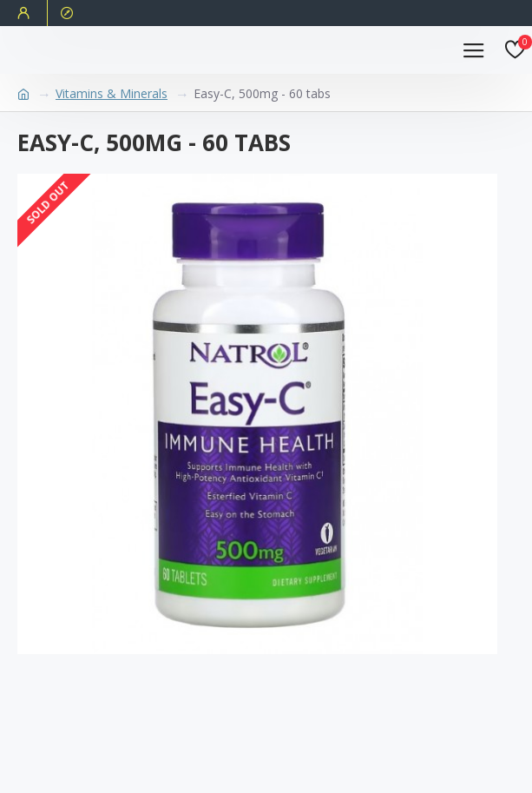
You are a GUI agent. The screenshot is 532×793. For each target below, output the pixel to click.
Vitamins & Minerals (112, 93)
